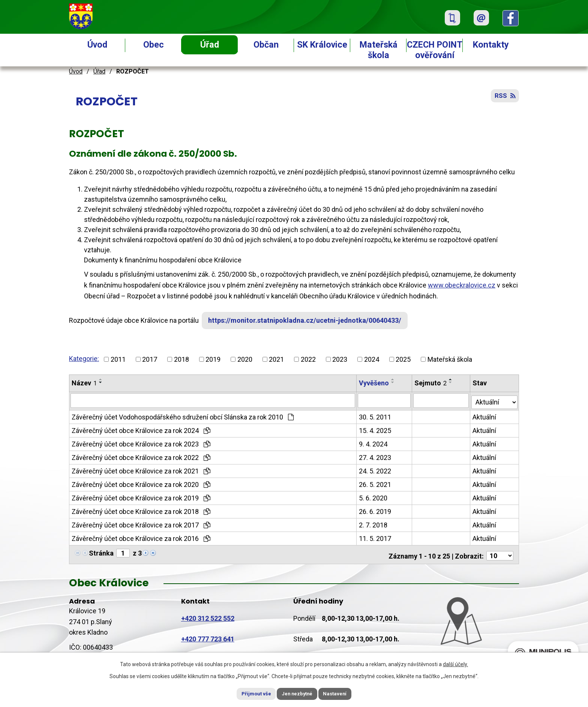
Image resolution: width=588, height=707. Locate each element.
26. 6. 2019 (375, 510)
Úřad (210, 45)
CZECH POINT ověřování (435, 50)
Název (84, 383)
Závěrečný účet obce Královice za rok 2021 (141, 470)
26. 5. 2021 (375, 483)
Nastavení (343, 693)
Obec (154, 45)
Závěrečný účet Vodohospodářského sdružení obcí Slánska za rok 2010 (183, 416)
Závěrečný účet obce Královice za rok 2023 (141, 443)
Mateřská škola (379, 50)
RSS (504, 98)
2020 (245, 359)
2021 (276, 359)
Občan (266, 45)
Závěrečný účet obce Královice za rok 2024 (141, 429)
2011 (118, 359)
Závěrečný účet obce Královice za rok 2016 (141, 537)
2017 (150, 359)
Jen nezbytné (297, 693)
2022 (308, 359)
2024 (372, 359)
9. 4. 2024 (373, 443)
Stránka (101, 552)
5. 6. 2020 (373, 497)
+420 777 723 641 (208, 635)
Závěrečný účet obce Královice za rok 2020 (141, 483)
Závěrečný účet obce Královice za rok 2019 (141, 497)
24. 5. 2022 (375, 470)
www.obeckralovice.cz (462, 285)
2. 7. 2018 (373, 524)
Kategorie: (84, 359)
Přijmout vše (248, 693)
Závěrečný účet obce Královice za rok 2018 (141, 510)
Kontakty (491, 45)
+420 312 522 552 (208, 614)
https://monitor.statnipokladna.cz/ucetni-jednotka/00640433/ (308, 320)
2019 (213, 359)
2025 (403, 359)
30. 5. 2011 (375, 416)
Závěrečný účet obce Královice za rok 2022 (141, 456)
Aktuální (485, 416)
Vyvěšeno (374, 383)
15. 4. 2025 (375, 429)
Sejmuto (431, 383)
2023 (340, 359)
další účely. (455, 663)
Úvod (97, 45)
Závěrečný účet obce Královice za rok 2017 (141, 524)
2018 (181, 359)
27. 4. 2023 (375, 456)
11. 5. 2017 (375, 537)
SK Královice (322, 45)
